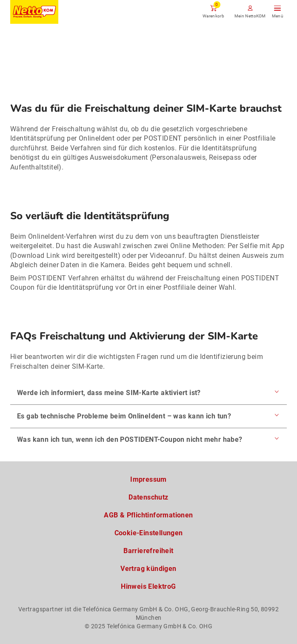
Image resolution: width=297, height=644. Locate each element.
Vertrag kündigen (148, 569)
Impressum (148, 479)
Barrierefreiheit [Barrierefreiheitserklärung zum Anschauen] (148, 551)
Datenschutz (148, 497)
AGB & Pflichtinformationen (148, 515)
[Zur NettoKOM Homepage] (34, 12)
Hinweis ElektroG (148, 586)
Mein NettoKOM (250, 16)
